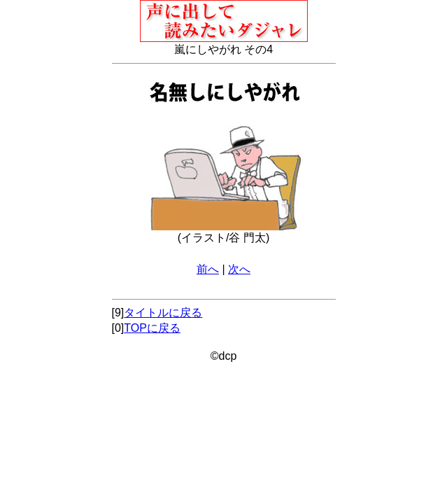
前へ (208, 269)
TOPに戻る (152, 328)
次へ (239, 269)
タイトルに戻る (163, 313)
